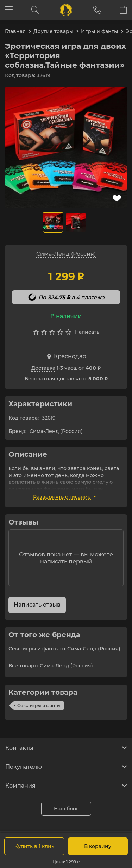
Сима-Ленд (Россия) (66, 254)
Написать (87, 332)
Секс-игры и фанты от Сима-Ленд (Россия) (64, 649)
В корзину (98, 846)
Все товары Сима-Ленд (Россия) (51, 666)
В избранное (117, 199)
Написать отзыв (37, 605)
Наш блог (66, 809)
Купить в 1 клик (34, 846)
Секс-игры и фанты (39, 705)
